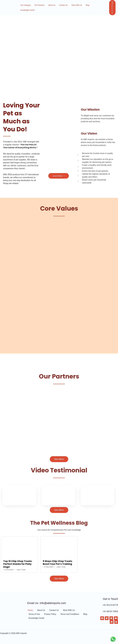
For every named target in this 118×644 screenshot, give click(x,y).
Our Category (25, 7)
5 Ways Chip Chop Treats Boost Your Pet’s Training (57, 563)
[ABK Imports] (7, 7)
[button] (111, 7)
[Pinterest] (116, 622)
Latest (19, 570)
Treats (24, 570)
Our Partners (38, 7)
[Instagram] (111, 618)
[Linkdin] (112, 622)
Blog (81, 7)
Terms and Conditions (70, 614)
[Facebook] (102, 618)
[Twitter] (107, 618)
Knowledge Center (93, 7)
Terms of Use (34, 614)
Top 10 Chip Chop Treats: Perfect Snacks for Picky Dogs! (18, 564)
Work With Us (72, 7)
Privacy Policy (50, 614)
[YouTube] (116, 618)
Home (30, 610)
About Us (49, 7)
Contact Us (60, 7)
